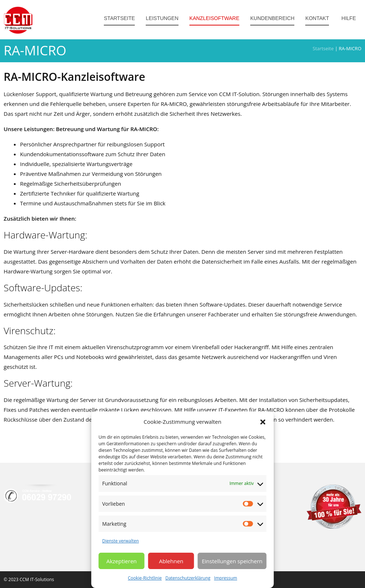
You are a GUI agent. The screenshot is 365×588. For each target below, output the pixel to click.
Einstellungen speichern (232, 561)
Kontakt (317, 18)
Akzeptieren (121, 561)
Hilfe (348, 18)
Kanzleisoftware (214, 18)
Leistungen (162, 18)
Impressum (226, 578)
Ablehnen (171, 561)
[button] (263, 422)
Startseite (119, 18)
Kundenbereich (272, 18)
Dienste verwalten (121, 541)
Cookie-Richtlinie (145, 578)
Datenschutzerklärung (188, 578)
